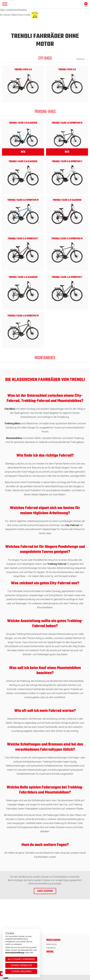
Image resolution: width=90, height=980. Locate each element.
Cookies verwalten (21, 965)
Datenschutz (52, 944)
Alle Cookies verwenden (21, 959)
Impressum (51, 948)
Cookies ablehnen (21, 971)
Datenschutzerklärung (15, 953)
